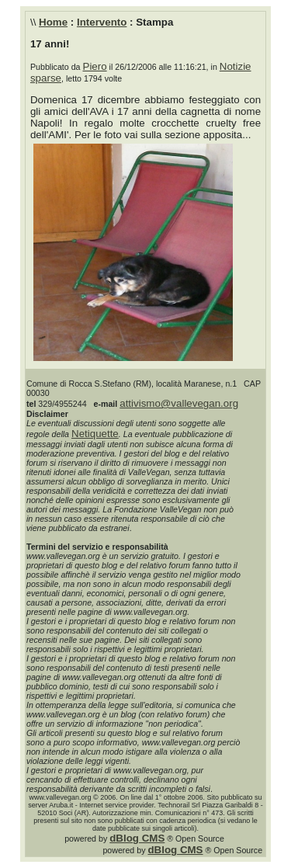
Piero (95, 66)
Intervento (102, 22)
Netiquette (95, 434)
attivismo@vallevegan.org (179, 403)
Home (53, 22)
